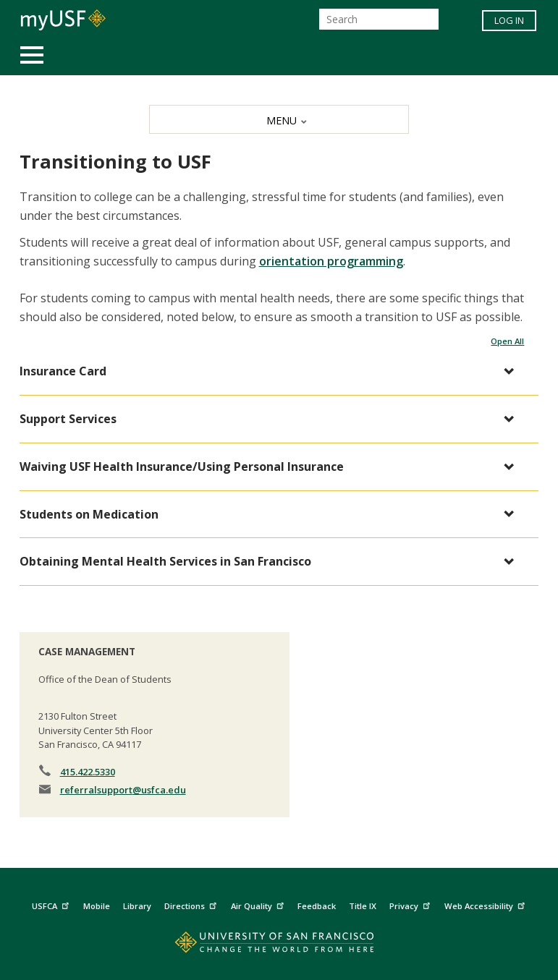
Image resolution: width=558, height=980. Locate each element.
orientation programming (331, 261)
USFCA (52, 904)
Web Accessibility (486, 904)
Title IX (363, 906)
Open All (507, 341)
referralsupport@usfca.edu (123, 790)
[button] (272, 371)
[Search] (379, 19)
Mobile (97, 906)
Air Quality (259, 904)
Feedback (317, 906)
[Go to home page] (279, 946)
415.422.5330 (88, 772)
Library (137, 906)
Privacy (411, 904)
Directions (192, 904)
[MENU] (279, 119)
